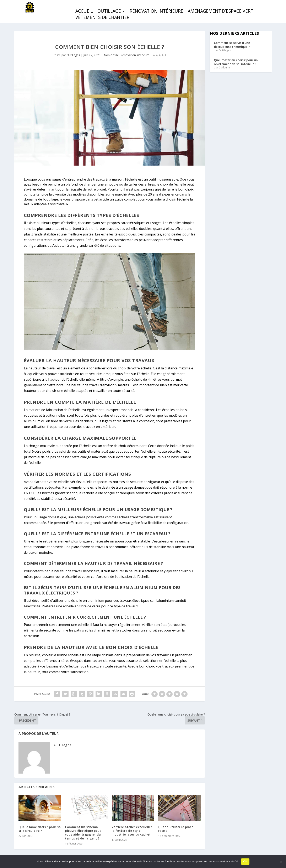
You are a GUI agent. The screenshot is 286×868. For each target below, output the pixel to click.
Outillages (73, 55)
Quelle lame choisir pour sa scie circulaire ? (40, 829)
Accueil (84, 12)
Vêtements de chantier (102, 18)
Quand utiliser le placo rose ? (176, 829)
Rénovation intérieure (156, 12)
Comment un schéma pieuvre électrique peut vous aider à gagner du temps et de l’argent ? (83, 833)
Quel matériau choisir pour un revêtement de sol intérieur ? (236, 62)
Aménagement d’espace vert (220, 12)
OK (245, 861)
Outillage (109, 12)
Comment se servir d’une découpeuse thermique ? (232, 45)
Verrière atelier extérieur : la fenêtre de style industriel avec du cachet (132, 831)
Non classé (111, 55)
